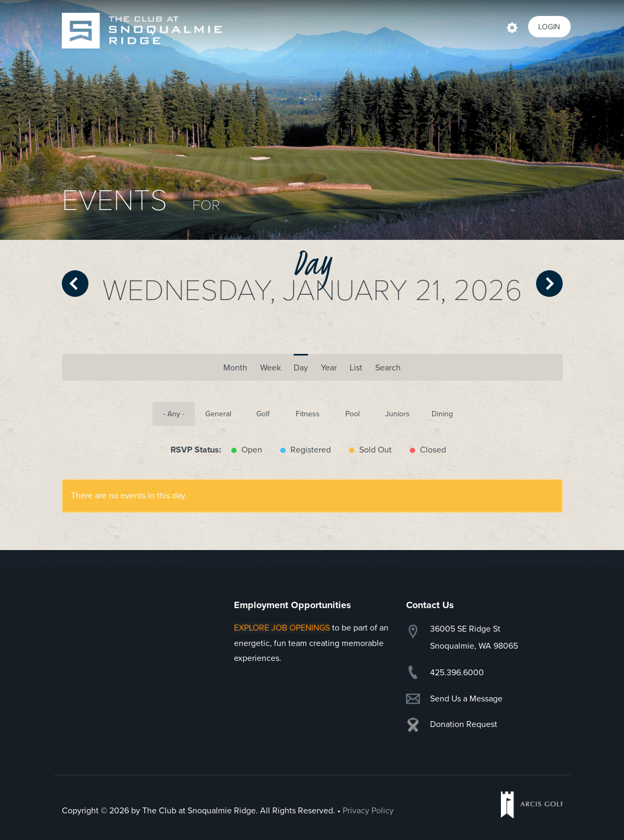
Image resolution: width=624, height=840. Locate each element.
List (356, 368)
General (218, 414)
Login (549, 27)
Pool (352, 414)
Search (388, 368)
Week (270, 368)
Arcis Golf (532, 805)
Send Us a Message (466, 699)
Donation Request (464, 724)
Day (301, 368)
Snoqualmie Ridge (142, 31)
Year (329, 368)
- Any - (174, 414)
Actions (512, 27)
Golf (263, 414)
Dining (442, 414)
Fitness (308, 414)
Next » (549, 284)
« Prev (75, 284)
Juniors (398, 414)
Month (235, 364)
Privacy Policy (368, 811)
